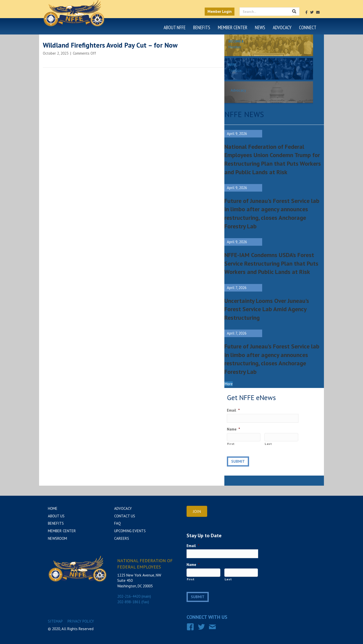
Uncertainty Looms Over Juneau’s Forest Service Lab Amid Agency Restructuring (267, 309)
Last (268, 444)
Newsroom (57, 538)
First (231, 444)
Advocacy (282, 27)
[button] (229, 384)
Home (53, 508)
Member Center (233, 27)
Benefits (202, 27)
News (260, 27)
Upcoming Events (130, 531)
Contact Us (125, 516)
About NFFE (175, 27)
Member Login (220, 11)
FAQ (117, 523)
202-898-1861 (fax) (133, 602)
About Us (56, 516)
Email (233, 410)
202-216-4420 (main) (134, 596)
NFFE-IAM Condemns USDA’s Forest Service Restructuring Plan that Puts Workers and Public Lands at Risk (271, 263)
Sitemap (55, 621)
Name (233, 429)
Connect (308, 27)
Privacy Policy (81, 621)
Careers (122, 538)
